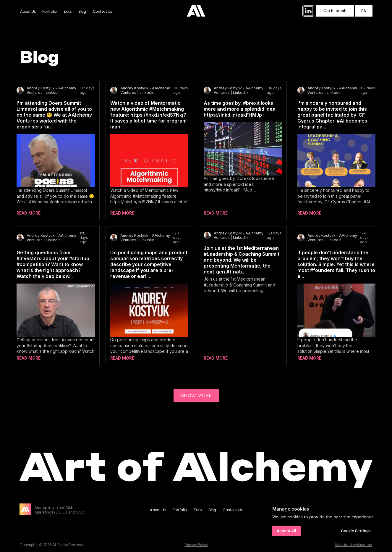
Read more (29, 213)
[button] (335, 11)
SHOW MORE (196, 395)
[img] (308, 11)
